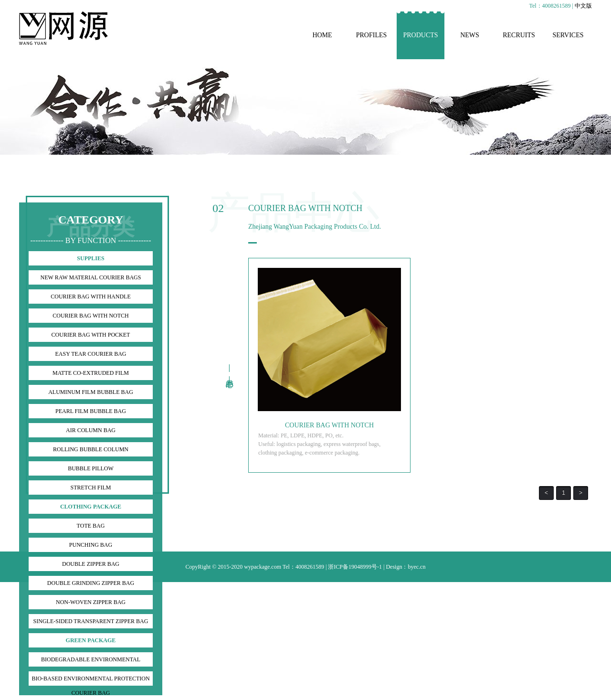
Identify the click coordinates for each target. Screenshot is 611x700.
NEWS (470, 35)
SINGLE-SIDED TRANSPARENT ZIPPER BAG (91, 621)
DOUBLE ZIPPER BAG (91, 564)
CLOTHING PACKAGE (91, 507)
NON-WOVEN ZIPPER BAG (91, 602)
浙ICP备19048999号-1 (355, 567)
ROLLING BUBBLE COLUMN (91, 449)
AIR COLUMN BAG (91, 430)
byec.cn (416, 567)
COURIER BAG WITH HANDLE (90, 297)
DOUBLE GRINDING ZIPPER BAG (91, 583)
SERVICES (568, 35)
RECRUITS (519, 35)
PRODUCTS (420, 35)
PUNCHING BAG (91, 545)
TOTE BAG (91, 526)
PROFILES (372, 35)
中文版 (583, 6)
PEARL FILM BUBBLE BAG (91, 411)
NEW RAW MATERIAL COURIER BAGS (91, 277)
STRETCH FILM (90, 488)
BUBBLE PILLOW (91, 468)
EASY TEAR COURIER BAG (90, 354)
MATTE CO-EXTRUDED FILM (91, 373)
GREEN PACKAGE (91, 640)
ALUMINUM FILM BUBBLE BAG (91, 392)
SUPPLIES (90, 258)
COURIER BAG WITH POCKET (91, 335)
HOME (322, 35)
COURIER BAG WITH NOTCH (90, 316)
